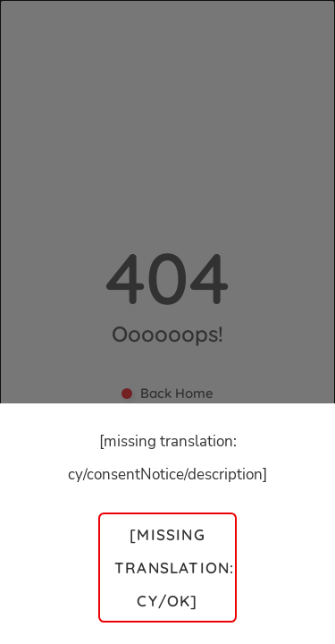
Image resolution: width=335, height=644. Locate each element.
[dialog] (167, 322)
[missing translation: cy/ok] (174, 568)
